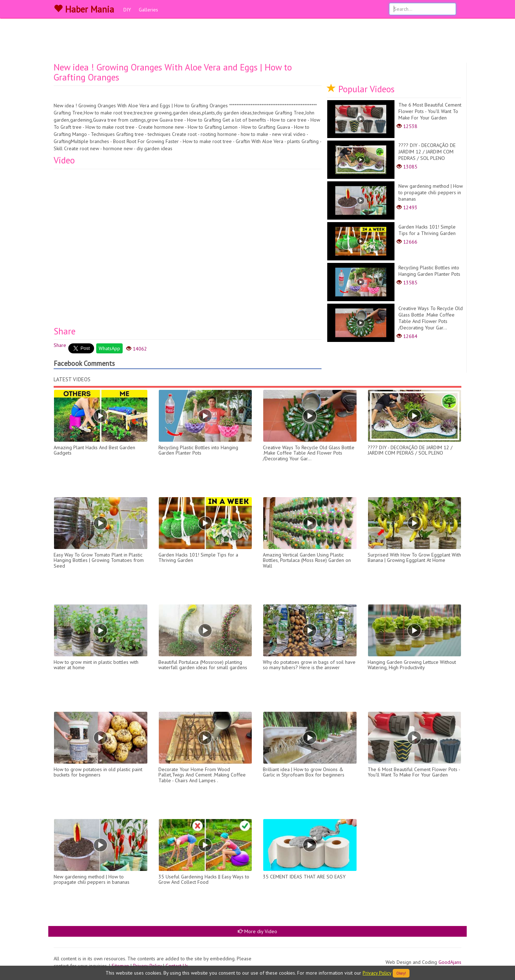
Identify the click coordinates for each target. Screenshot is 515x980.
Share (60, 345)
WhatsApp (109, 348)
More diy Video (257, 931)
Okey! (401, 973)
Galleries (148, 10)
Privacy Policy (377, 973)
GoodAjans (450, 962)
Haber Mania (84, 9)
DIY (127, 10)
